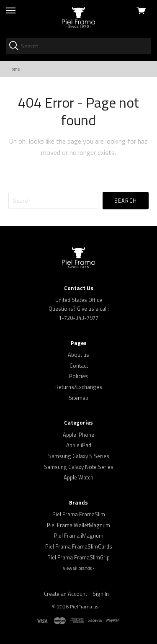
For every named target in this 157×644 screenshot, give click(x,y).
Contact (79, 366)
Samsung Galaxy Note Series (79, 467)
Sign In (101, 594)
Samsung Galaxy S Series (79, 456)
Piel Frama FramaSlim (79, 514)
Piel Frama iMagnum (79, 536)
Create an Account (66, 594)
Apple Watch (78, 477)
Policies (78, 376)
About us (78, 355)
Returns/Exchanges (79, 387)
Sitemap (78, 398)
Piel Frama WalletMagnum (78, 525)
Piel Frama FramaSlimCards (79, 546)
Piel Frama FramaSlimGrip (78, 557)
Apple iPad (79, 445)
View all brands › (78, 568)
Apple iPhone (78, 435)
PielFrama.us (84, 607)
